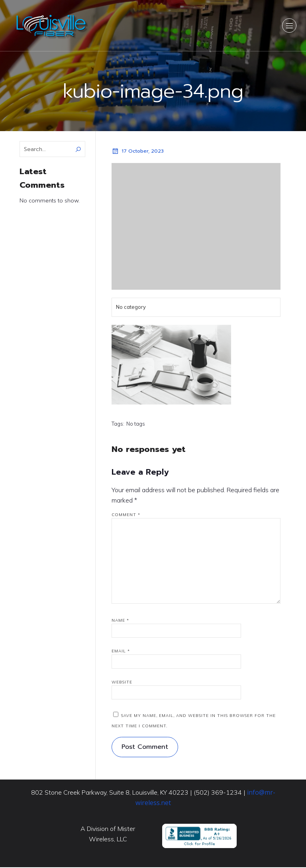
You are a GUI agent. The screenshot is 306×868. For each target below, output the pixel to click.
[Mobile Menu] (289, 26)
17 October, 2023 (138, 152)
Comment (126, 515)
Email (121, 652)
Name (120, 621)
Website (122, 683)
